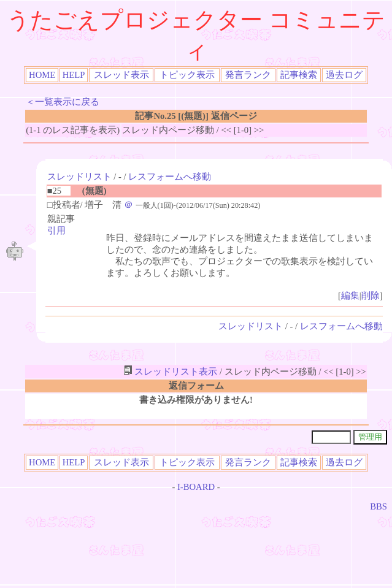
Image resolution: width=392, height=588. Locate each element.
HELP (74, 75)
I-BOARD (196, 487)
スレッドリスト (79, 177)
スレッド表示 (121, 75)
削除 (371, 296)
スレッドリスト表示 (171, 372)
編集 (350, 296)
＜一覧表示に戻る (63, 102)
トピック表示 (187, 75)
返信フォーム (196, 386)
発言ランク (248, 75)
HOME (42, 75)
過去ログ (344, 75)
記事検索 (299, 75)
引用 (56, 231)
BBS (379, 506)
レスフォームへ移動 (170, 177)
